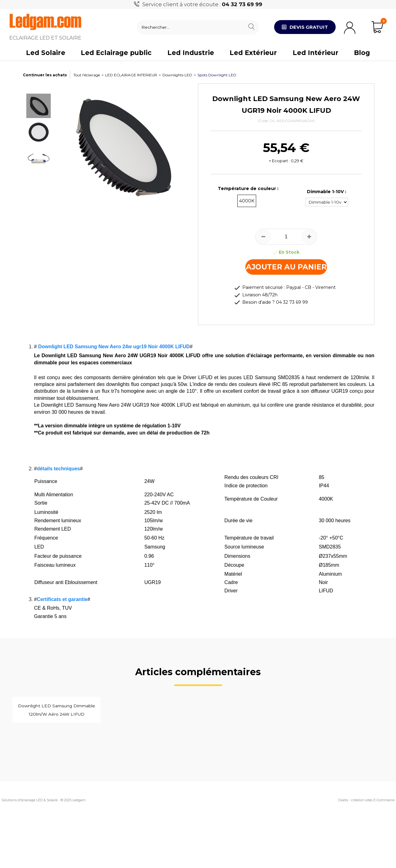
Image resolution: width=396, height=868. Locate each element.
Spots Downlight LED (217, 75)
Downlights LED (177, 75)
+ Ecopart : (279, 161)
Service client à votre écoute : (202, 4)
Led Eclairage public (116, 53)
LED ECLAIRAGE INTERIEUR (131, 75)
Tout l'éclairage (87, 75)
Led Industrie (191, 53)
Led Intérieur (316, 53)
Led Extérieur (253, 53)
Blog (362, 53)
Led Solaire (46, 53)
